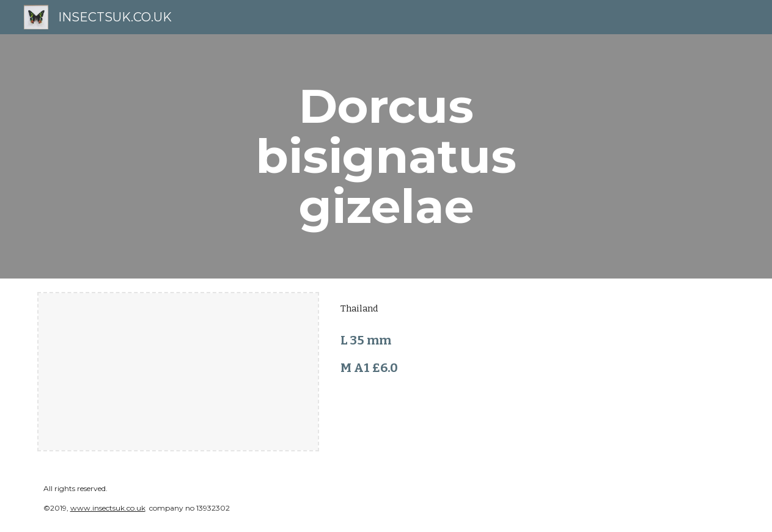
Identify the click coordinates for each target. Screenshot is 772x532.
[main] (386, 156)
